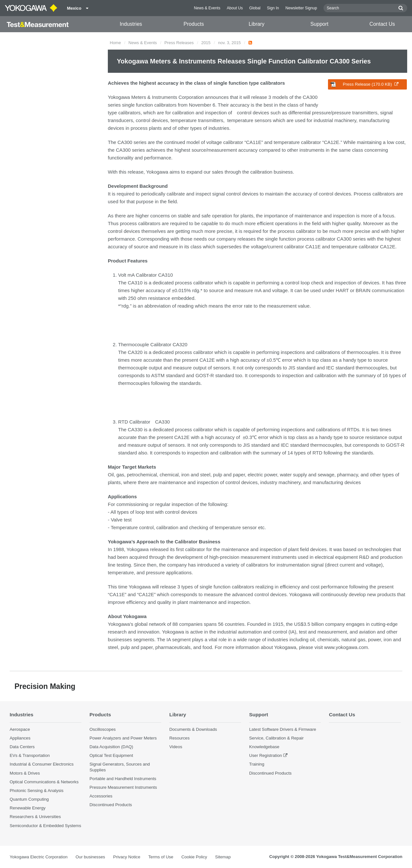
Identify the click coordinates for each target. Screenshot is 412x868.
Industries (131, 24)
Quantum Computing (29, 799)
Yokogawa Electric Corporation (39, 857)
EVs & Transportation (30, 755)
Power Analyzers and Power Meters (123, 738)
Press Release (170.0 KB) (365, 84)
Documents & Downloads (193, 729)
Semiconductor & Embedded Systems (45, 826)
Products (194, 24)
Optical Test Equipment (111, 755)
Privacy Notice (126, 857)
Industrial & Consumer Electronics (42, 764)
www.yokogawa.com (346, 647)
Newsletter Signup (301, 8)
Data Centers (22, 747)
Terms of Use (161, 857)
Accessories (101, 796)
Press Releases (179, 43)
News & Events (207, 8)
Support (319, 24)
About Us (235, 8)
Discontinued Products (111, 805)
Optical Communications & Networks (44, 782)
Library (257, 24)
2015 (206, 43)
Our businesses (90, 857)
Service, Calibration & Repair (276, 738)
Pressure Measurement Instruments (123, 787)
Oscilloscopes (103, 729)
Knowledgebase (264, 747)
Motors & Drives (25, 773)
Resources (179, 738)
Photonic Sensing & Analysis (37, 791)
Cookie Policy (194, 857)
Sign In (273, 8)
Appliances (20, 738)
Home (115, 43)
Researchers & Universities (35, 817)
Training (257, 764)
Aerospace (20, 729)
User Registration (266, 755)
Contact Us (382, 24)
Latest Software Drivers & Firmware (283, 729)
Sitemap (223, 857)
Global (255, 8)
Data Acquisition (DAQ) (111, 747)
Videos (176, 747)
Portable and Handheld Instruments (123, 779)
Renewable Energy (28, 808)
